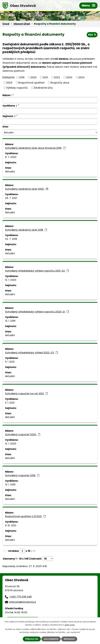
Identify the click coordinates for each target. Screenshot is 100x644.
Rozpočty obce (60, 82)
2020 (34, 77)
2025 (9, 82)
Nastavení (69, 639)
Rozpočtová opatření (31, 82)
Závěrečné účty (43, 88)
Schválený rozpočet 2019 (22, 475)
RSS (92, 35)
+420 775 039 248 (20, 597)
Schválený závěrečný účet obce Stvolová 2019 (35, 148)
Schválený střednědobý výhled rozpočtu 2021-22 (37, 271)
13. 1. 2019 (10, 321)
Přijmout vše (32, 639)
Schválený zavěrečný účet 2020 (27, 189)
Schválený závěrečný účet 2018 (26, 230)
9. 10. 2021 (11, 525)
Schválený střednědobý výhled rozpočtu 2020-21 (37, 312)
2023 (69, 77)
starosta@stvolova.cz (23, 602)
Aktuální (10, 172)
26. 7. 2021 (11, 198)
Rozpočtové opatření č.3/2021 (25, 516)
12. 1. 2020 (11, 280)
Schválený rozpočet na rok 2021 (26, 394)
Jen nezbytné (51, 639)
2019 (22, 77)
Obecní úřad (22, 24)
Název (7, 95)
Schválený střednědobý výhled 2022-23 (31, 353)
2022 (57, 77)
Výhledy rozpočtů (17, 88)
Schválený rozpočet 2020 (23, 434)
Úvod (6, 24)
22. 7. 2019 (11, 239)
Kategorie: (9, 77)
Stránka (13, 551)
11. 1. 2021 (10, 362)
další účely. (70, 625)
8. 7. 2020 (11, 157)
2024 (81, 77)
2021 (45, 77)
